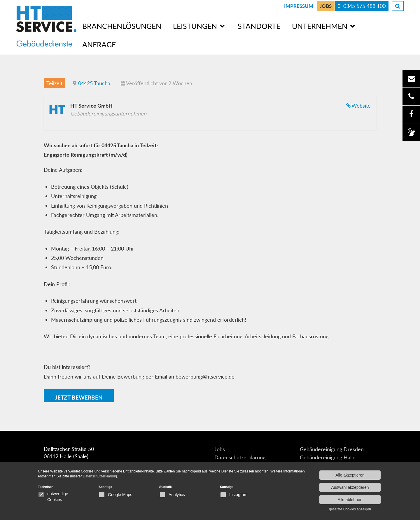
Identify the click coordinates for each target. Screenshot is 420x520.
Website (361, 105)
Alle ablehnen (350, 500)
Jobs (326, 6)
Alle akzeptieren (350, 475)
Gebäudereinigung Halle (328, 458)
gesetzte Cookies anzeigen (350, 509)
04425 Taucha (94, 83)
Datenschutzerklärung (240, 458)
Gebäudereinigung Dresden (332, 449)
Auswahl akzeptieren (350, 487)
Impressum (299, 6)
